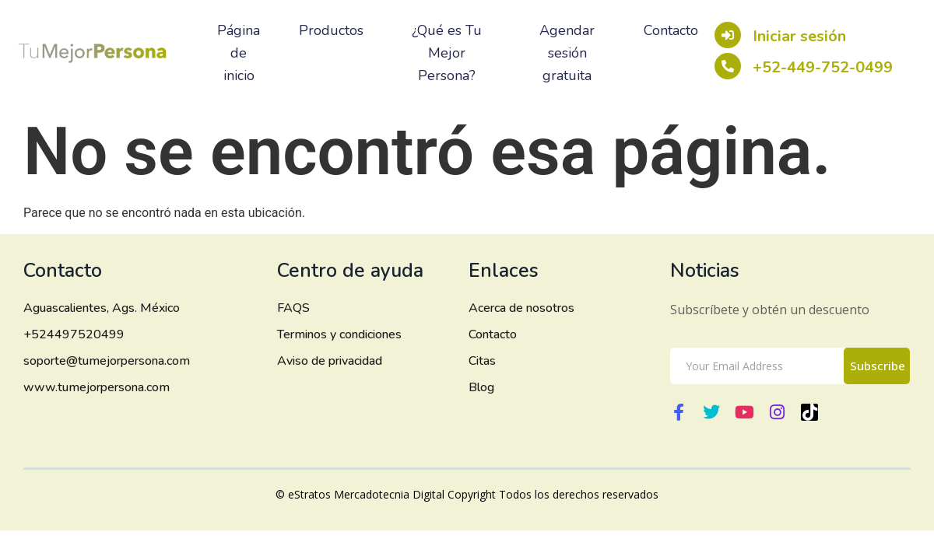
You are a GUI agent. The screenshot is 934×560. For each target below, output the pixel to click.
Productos (331, 30)
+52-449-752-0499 (824, 67)
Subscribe (878, 366)
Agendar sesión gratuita (567, 53)
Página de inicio (239, 53)
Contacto (671, 30)
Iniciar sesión (801, 36)
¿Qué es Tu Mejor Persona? (447, 53)
